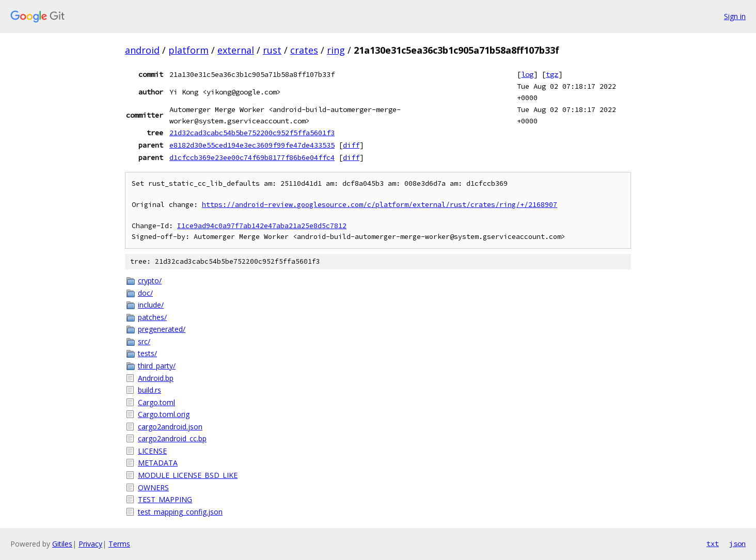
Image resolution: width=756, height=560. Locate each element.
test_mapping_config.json (180, 512)
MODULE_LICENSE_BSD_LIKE (188, 475)
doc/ (145, 293)
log (527, 74)
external (236, 50)
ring (336, 50)
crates (304, 50)
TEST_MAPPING (165, 499)
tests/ (147, 353)
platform (188, 50)
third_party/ (157, 366)
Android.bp (156, 378)
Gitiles (62, 544)
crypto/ (150, 281)
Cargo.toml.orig (164, 414)
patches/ (152, 317)
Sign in (735, 16)
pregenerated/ (162, 329)
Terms (119, 544)
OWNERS (153, 487)
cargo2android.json (170, 427)
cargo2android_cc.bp (172, 438)
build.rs (149, 390)
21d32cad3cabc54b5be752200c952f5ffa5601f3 (252, 133)
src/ (144, 341)
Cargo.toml (156, 402)
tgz (552, 74)
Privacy (90, 544)
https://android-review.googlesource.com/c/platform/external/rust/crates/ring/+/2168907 (380, 205)
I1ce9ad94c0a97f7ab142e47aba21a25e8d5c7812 (262, 226)
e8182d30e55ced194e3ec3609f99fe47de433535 (252, 145)
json (737, 543)
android (142, 50)
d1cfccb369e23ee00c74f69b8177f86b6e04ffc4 (252, 157)
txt (713, 543)
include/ (151, 305)
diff (351, 145)
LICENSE (152, 451)
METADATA (158, 463)
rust (272, 50)
